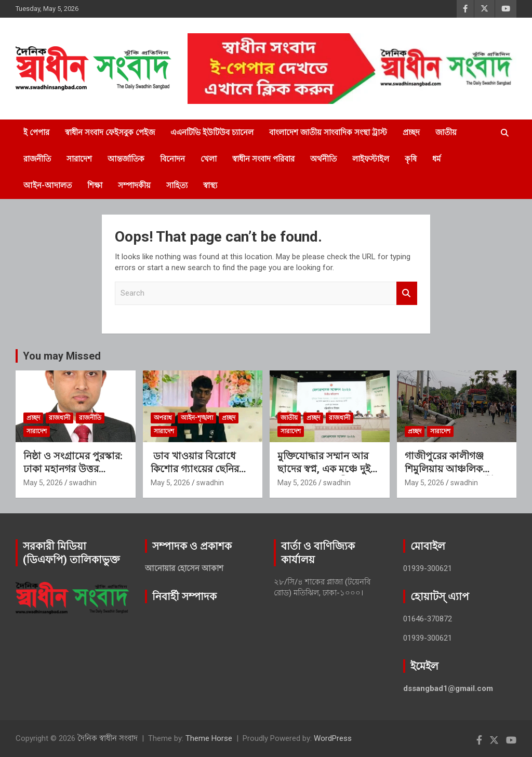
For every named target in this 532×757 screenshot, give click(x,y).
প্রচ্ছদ (411, 132)
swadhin (83, 483)
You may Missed (62, 356)
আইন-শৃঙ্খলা (197, 418)
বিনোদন (172, 159)
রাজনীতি (37, 159)
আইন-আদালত (48, 185)
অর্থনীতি (323, 159)
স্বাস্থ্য (210, 185)
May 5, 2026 (43, 483)
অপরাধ (163, 418)
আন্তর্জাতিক (126, 159)
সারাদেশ (79, 159)
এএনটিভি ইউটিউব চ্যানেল (212, 132)
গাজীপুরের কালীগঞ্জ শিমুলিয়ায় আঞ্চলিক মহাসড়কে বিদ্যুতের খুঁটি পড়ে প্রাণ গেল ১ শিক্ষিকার (456, 475)
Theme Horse (209, 738)
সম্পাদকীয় (134, 185)
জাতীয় (446, 132)
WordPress (333, 738)
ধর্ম (436, 159)
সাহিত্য (177, 185)
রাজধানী (59, 418)
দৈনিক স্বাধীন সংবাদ (108, 738)
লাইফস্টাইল (371, 159)
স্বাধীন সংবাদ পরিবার (263, 159)
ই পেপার (36, 132)
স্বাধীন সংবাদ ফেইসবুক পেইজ (110, 132)
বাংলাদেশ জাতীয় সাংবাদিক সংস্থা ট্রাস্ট (328, 132)
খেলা (209, 159)
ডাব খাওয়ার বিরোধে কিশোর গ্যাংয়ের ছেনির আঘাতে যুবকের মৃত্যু (195, 469)
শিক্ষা (95, 185)
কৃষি (411, 159)
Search (407, 293)
